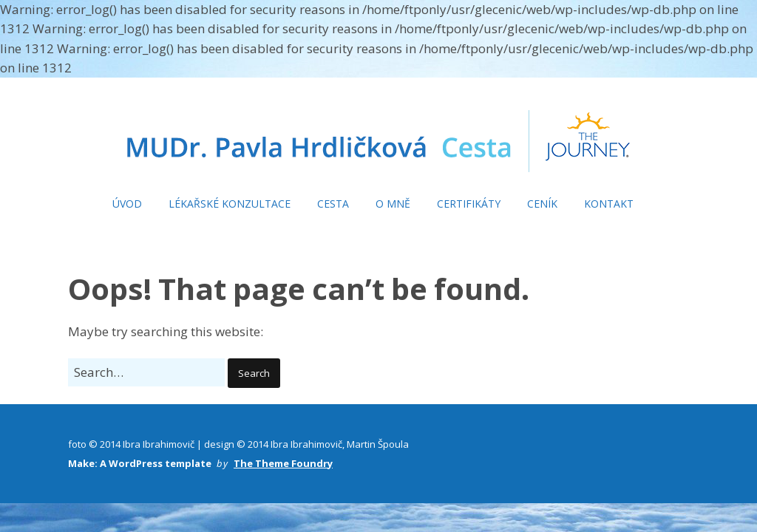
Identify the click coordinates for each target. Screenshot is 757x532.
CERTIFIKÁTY (469, 204)
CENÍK (542, 204)
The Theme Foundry (283, 463)
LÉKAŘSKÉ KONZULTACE (230, 204)
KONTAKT (609, 204)
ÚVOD (127, 204)
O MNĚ (393, 204)
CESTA (333, 204)
